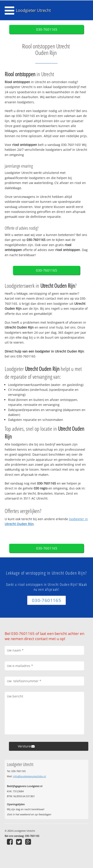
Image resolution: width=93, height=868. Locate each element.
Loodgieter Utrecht (33, 10)
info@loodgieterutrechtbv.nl (30, 776)
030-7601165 (47, 29)
